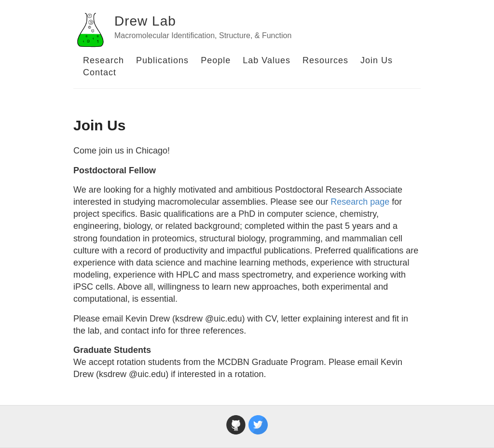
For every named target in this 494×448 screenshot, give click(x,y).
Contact (100, 72)
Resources (325, 60)
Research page (360, 202)
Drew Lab (145, 21)
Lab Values (267, 60)
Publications (162, 60)
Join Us (377, 60)
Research (103, 60)
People (216, 60)
